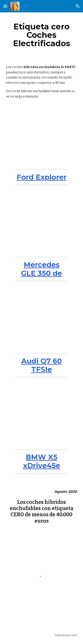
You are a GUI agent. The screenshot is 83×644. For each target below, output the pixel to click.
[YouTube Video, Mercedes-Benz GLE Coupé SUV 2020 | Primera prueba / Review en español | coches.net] (41, 226)
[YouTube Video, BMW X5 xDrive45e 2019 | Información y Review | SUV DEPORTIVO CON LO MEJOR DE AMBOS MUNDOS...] (41, 419)
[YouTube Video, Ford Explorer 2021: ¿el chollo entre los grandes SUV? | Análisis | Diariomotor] (41, 139)
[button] (5, 6)
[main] (42, 35)
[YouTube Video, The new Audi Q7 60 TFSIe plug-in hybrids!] (41, 322)
